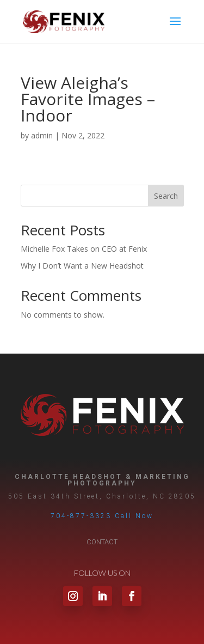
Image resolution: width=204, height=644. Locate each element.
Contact (102, 542)
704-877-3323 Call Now (102, 516)
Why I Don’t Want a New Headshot (82, 266)
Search (166, 196)
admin (42, 135)
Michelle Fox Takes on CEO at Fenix (84, 249)
